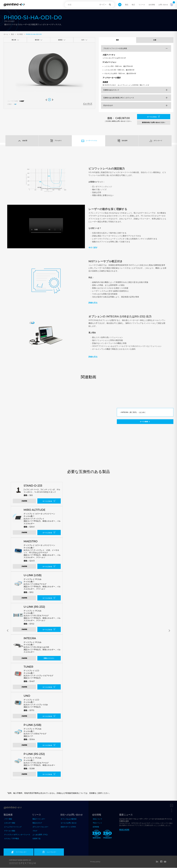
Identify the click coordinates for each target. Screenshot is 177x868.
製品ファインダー (39, 819)
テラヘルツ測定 (10, 831)
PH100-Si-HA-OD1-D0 (34, 34)
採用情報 (96, 827)
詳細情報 (24, 501)
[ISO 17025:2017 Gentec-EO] (107, 835)
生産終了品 (36, 839)
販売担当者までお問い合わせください (154, 123)
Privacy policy (95, 862)
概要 (117, 40)
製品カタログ (37, 823)
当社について (97, 819)
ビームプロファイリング (13, 827)
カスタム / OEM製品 (12, 839)
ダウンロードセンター (40, 827)
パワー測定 (8, 819)
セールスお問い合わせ (69, 823)
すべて (102, 5)
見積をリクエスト (49, 658)
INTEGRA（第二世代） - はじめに (133, 413)
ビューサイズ (88, 103)
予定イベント (97, 823)
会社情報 (152, 5)
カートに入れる (154, 117)
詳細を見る (93, 303)
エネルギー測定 (10, 823)
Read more (124, 830)
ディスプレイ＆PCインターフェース (17, 835)
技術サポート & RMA (68, 827)
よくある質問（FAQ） (41, 835)
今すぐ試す (93, 248)
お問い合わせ (163, 5)
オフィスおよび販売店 (69, 819)
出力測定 (20, 34)
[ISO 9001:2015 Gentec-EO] (97, 835)
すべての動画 (145, 422)
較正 (133, 5)
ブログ (35, 831)
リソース (142, 5)
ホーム (6, 34)
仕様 (155, 40)
